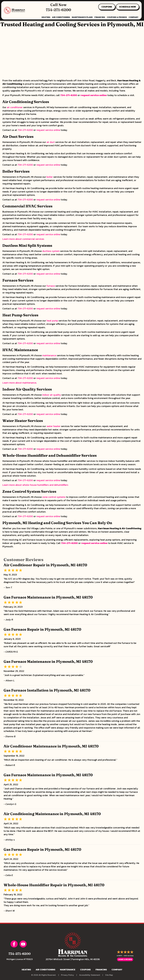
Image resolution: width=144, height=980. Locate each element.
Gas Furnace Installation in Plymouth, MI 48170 (47, 690)
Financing (101, 970)
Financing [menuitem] (100, 17)
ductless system (51, 251)
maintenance (49, 355)
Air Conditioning (45, 970)
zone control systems (54, 497)
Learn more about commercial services (23, 239)
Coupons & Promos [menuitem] (117, 17)
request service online (94, 95)
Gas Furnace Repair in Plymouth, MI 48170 (42, 629)
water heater (53, 426)
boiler (50, 177)
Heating (26, 970)
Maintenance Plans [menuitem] (82, 17)
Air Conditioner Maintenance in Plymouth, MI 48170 (51, 746)
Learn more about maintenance (19, 383)
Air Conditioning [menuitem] (61, 17)
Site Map (109, 975)
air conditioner (15, 107)
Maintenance (68, 970)
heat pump (52, 321)
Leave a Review (125, 960)
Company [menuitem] (134, 17)
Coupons (85, 970)
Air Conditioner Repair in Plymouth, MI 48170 (45, 565)
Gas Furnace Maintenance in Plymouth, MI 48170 (48, 597)
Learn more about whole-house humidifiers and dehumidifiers (35, 485)
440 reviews (129, 956)
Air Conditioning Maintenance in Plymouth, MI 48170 (52, 814)
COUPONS (107, 7)
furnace (51, 286)
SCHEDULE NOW (128, 7)
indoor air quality (52, 395)
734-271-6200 (59, 10)
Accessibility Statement (90, 975)
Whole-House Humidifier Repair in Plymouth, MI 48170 (54, 885)
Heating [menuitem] (46, 17)
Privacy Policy (68, 975)
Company (117, 970)
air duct (51, 142)
